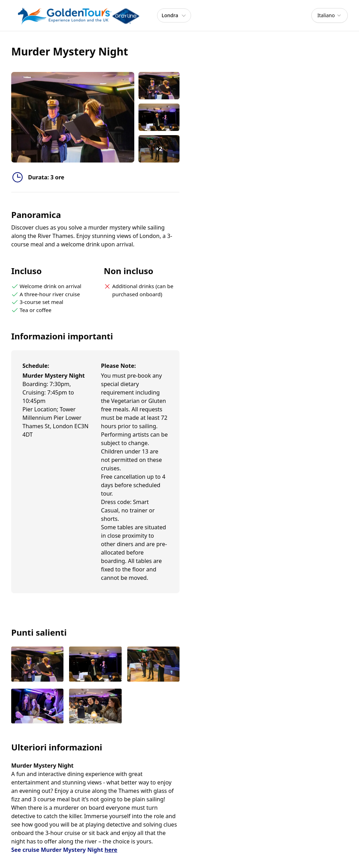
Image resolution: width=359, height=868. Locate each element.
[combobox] (330, 15)
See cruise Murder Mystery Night (64, 850)
